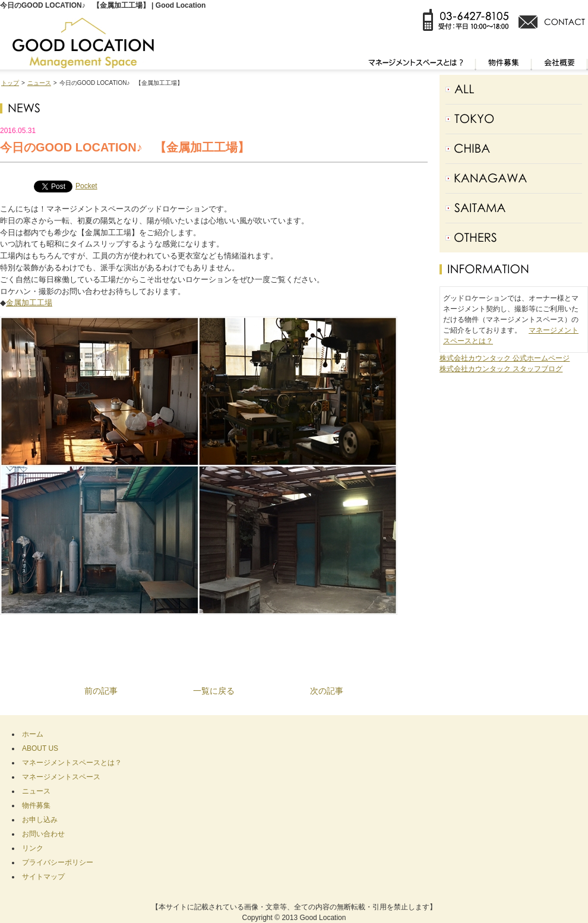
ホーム (33, 734)
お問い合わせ (43, 834)
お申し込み (40, 820)
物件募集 (36, 805)
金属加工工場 (29, 303)
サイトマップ (43, 877)
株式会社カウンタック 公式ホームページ (505, 358)
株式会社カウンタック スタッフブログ (501, 369)
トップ (10, 83)
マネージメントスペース (61, 777)
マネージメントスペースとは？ (72, 763)
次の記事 (327, 691)
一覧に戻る (214, 691)
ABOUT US (40, 748)
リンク (33, 848)
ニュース (39, 83)
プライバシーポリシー (58, 862)
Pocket (86, 186)
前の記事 (101, 691)
